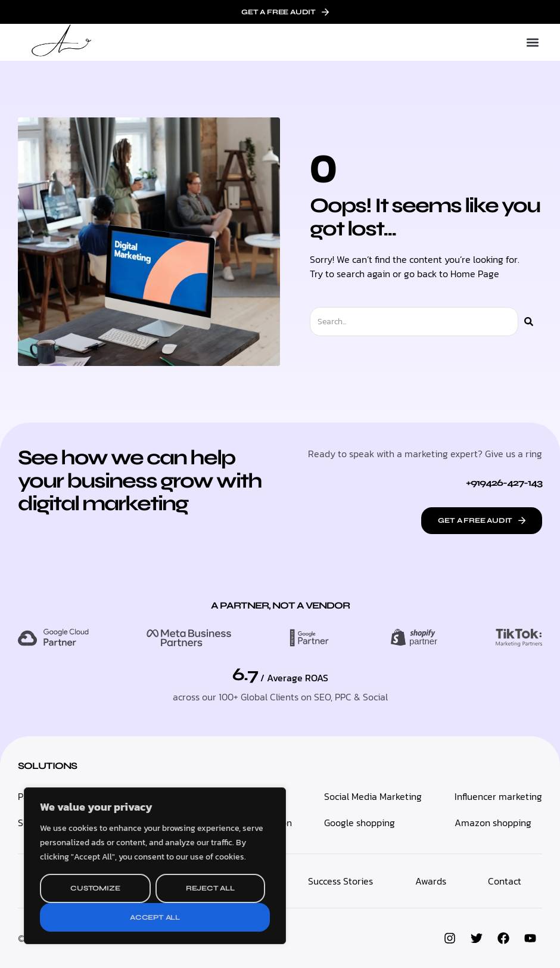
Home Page (475, 274)
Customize (95, 888)
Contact (505, 881)
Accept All (155, 917)
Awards (431, 881)
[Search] (529, 322)
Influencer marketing (498, 796)
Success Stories (340, 881)
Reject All (210, 888)
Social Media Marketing (373, 796)
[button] (532, 43)
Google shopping (360, 823)
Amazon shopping (493, 823)
